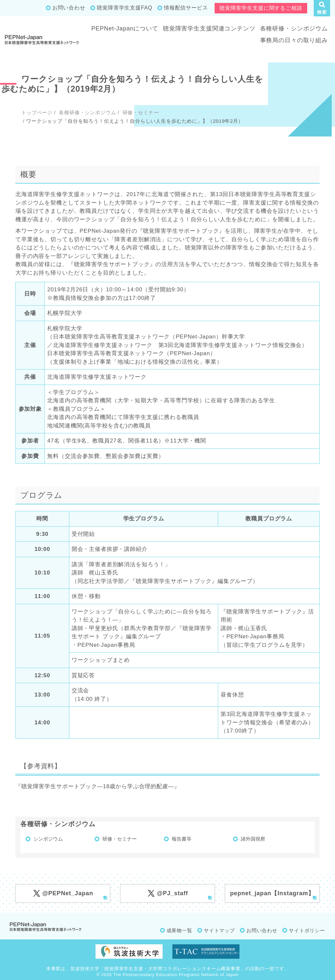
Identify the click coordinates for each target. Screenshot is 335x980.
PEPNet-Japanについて (125, 28)
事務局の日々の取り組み (294, 40)
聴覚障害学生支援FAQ (124, 8)
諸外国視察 (253, 839)
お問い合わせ (69, 8)
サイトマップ (219, 930)
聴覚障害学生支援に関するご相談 (261, 8)
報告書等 (182, 839)
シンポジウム (48, 839)
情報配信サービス (186, 8)
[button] (322, 8)
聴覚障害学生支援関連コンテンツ (209, 28)
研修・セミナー (140, 112)
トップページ (37, 112)
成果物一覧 (179, 930)
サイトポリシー (307, 930)
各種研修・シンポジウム (294, 28)
